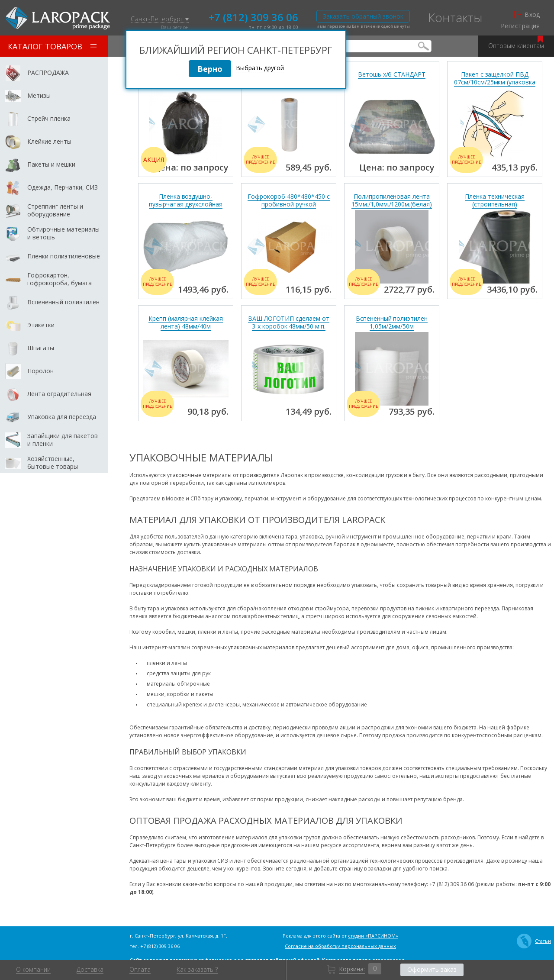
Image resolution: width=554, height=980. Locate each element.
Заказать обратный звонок (363, 16)
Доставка (90, 970)
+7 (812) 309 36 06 (253, 16)
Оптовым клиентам (516, 43)
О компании (33, 970)
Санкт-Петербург (160, 19)
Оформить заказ (432, 969)
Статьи (534, 941)
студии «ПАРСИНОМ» (373, 936)
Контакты (455, 17)
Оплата (140, 970)
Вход (527, 15)
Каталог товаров (52, 46)
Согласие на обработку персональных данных (340, 946)
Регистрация (520, 26)
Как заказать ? (197, 970)
